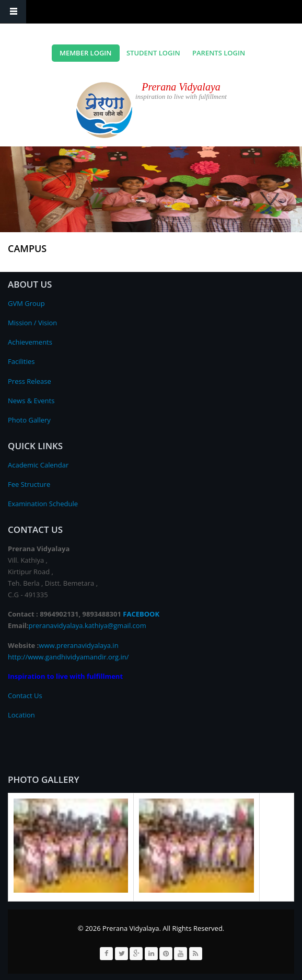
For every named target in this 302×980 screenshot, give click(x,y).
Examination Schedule (43, 504)
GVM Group (26, 303)
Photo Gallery (29, 420)
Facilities (21, 361)
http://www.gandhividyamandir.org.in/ (68, 657)
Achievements (30, 342)
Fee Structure (29, 484)
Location (21, 715)
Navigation (13, 12)
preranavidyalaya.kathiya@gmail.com (88, 625)
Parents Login (219, 53)
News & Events (31, 401)
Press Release (30, 381)
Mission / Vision (32, 323)
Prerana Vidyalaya (181, 87)
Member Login (86, 53)
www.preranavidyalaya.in (78, 645)
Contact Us (25, 696)
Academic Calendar (38, 465)
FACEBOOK (141, 614)
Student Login (153, 53)
